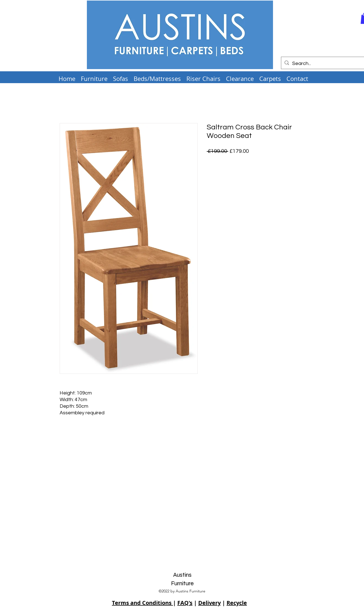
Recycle (237, 603)
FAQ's (185, 603)
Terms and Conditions (142, 603)
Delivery (209, 603)
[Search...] (323, 64)
